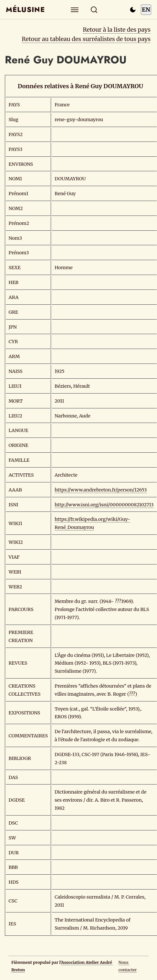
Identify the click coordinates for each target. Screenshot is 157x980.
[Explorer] (75, 10)
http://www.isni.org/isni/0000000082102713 (104, 505)
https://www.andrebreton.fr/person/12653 (101, 490)
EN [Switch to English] (146, 10)
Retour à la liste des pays (117, 30)
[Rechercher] (94, 10)
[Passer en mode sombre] (133, 10)
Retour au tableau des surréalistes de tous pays (86, 39)
